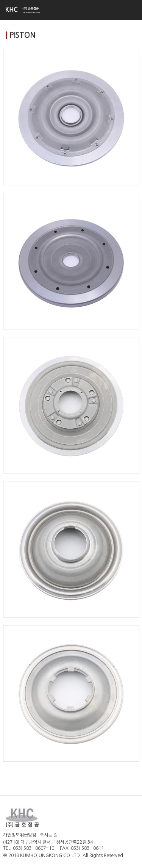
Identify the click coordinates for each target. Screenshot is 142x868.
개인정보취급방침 (20, 835)
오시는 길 (49, 835)
